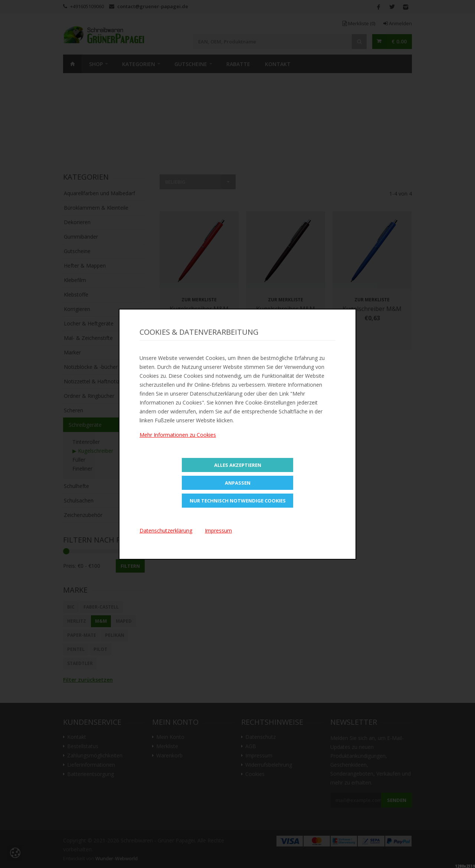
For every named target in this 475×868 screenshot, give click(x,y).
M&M (101, 621)
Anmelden (398, 23)
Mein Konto (170, 737)
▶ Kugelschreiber (93, 451)
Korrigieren (77, 309)
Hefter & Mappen (85, 266)
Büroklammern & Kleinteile (96, 208)
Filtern (130, 566)
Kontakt (278, 64)
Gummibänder (81, 237)
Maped (124, 621)
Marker (72, 352)
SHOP (96, 64)
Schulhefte (76, 486)
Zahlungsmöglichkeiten (95, 756)
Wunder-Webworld (117, 859)
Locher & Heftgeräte (89, 323)
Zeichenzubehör (83, 515)
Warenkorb (169, 756)
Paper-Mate (82, 635)
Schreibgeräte (85, 425)
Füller (79, 460)
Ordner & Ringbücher (89, 396)
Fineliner (82, 469)
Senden (397, 800)
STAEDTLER (80, 663)
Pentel (76, 649)
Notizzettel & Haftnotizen (95, 381)
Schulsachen (79, 500)
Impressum (259, 756)
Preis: (70, 566)
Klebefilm (75, 280)
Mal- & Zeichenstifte (88, 338)
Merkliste (359, 23)
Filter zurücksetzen (88, 680)
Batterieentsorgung (91, 774)
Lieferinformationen (91, 765)
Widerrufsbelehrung (269, 765)
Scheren (73, 410)
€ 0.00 (399, 41)
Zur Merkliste (199, 300)
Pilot (100, 649)
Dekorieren (77, 222)
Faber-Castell (101, 607)
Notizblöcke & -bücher (91, 367)
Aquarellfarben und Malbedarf (99, 193)
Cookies (255, 774)
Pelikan (115, 635)
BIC (71, 607)
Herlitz (77, 621)
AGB (251, 746)
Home (72, 64)
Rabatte (238, 64)
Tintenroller (86, 442)
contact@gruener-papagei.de (153, 6)
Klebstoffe (76, 294)
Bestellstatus (83, 746)
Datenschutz (261, 737)
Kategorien (139, 64)
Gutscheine (191, 64)
